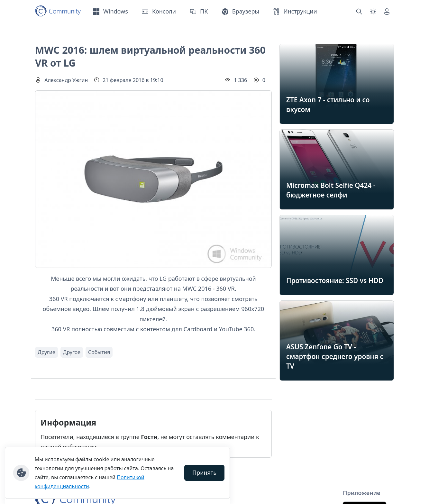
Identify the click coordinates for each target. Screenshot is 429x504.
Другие (46, 352)
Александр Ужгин (66, 80)
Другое (72, 352)
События (99, 352)
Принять (204, 472)
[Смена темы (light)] (373, 12)
